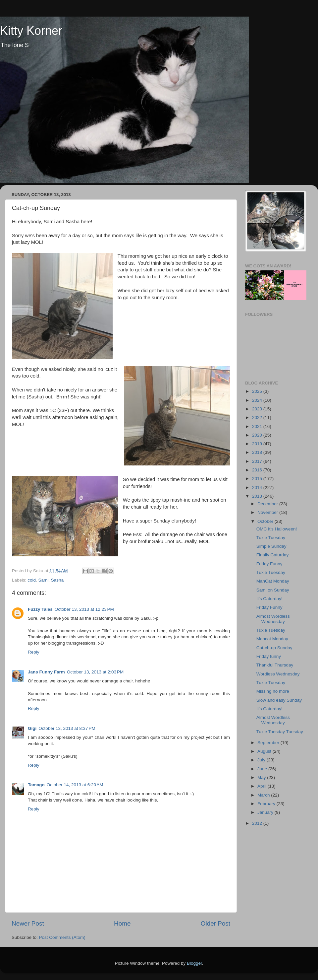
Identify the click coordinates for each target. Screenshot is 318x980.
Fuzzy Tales (40, 609)
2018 (258, 452)
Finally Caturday (273, 555)
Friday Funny (269, 564)
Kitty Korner (31, 31)
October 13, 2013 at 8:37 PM (67, 728)
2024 (258, 400)
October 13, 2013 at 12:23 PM (84, 609)
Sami (44, 580)
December (268, 504)
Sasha (57, 580)
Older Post (215, 923)
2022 (258, 418)
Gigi (32, 728)
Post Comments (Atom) (62, 937)
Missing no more (273, 691)
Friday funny (269, 656)
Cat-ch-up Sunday (274, 648)
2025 (258, 391)
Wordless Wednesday (278, 674)
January (266, 812)
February (267, 804)
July (262, 760)
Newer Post (28, 923)
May (262, 777)
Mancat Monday (272, 639)
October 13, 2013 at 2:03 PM (95, 672)
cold (32, 580)
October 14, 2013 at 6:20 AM (75, 785)
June (263, 769)
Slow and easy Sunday (279, 700)
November (268, 512)
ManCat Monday (273, 581)
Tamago (36, 785)
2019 (258, 444)
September (269, 743)
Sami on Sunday (273, 590)
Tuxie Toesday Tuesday (280, 732)
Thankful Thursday (275, 665)
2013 (258, 496)
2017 (258, 461)
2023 (258, 409)
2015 (258, 479)
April (263, 786)
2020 (258, 435)
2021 (258, 426)
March (264, 795)
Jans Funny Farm (46, 672)
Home (122, 923)
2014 (258, 488)
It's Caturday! (269, 599)
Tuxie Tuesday (271, 538)
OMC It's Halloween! (277, 529)
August (265, 751)
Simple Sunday (271, 546)
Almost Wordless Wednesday (273, 619)
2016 (258, 470)
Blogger (194, 963)
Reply (34, 652)
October (266, 521)
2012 (258, 823)
